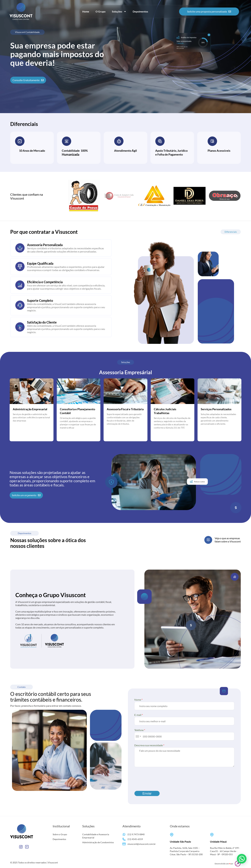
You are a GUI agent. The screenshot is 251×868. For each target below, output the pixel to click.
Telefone (140, 730)
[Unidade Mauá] (212, 835)
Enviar (147, 793)
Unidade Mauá (218, 842)
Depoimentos (140, 11)
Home (86, 11)
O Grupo (101, 11)
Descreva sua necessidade (149, 745)
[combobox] (138, 736)
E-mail (139, 715)
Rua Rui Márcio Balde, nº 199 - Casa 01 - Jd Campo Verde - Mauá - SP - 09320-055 (225, 851)
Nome (138, 700)
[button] (71, 196)
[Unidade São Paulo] (172, 835)
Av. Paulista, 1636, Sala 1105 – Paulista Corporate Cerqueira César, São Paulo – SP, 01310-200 (186, 851)
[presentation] (159, 782)
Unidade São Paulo (180, 842)
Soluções (119, 12)
